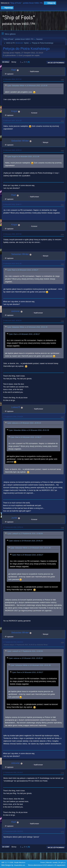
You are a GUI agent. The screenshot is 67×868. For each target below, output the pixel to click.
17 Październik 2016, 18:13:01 (13, 831)
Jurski (14, 518)
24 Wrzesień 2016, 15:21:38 (12, 121)
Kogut (14, 111)
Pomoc (43, 862)
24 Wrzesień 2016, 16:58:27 (12, 204)
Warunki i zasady (52, 862)
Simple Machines (20, 862)
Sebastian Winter (20, 141)
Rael (14, 70)
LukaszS (16, 407)
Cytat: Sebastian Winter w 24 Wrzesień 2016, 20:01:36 (27, 327)
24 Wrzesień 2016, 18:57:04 (12, 234)
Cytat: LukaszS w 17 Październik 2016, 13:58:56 (25, 534)
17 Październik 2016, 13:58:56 (13, 417)
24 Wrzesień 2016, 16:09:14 (12, 150)
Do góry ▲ (62, 862)
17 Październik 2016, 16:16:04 (13, 642)
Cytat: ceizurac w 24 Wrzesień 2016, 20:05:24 (24, 423)
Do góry (6, 847)
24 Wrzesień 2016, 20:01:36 (12, 264)
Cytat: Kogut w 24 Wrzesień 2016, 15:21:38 (23, 157)
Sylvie (26, 43)
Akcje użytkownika (56, 63)
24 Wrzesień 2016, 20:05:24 (12, 321)
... (23, 62)
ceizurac (16, 311)
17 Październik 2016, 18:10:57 (13, 772)
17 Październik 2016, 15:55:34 (13, 527)
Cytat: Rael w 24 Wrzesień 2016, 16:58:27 (23, 270)
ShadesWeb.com (20, 865)
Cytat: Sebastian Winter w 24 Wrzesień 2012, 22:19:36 (27, 86)
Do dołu (6, 62)
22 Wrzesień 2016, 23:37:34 (12, 79)
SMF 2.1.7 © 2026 (7, 862)
